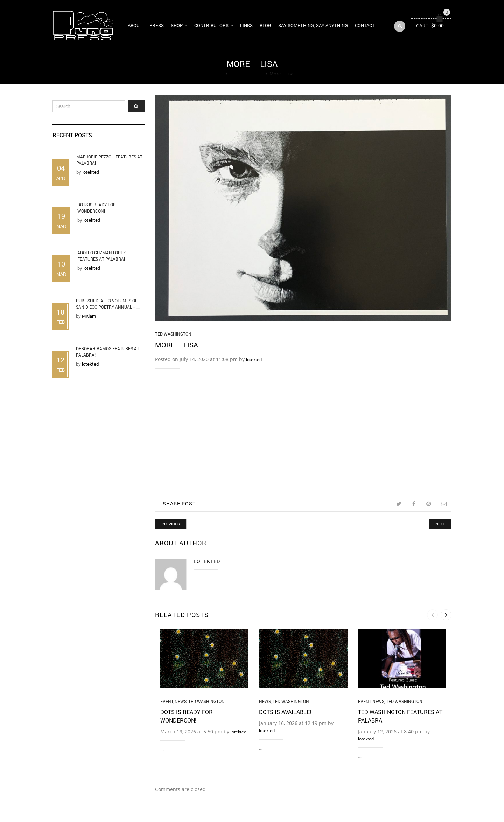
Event (167, 702)
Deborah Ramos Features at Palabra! (108, 352)
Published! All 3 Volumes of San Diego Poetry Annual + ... (108, 304)
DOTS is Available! (285, 712)
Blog (265, 25)
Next (440, 524)
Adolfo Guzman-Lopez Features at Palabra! (101, 256)
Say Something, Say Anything (313, 25)
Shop (177, 25)
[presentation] (432, 615)
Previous (171, 524)
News (181, 702)
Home (217, 74)
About (135, 25)
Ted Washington (247, 74)
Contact (365, 25)
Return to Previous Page (425, 68)
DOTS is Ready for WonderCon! (97, 208)
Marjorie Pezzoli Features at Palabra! (109, 160)
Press (157, 25)
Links (246, 25)
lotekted (254, 360)
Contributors (211, 25)
